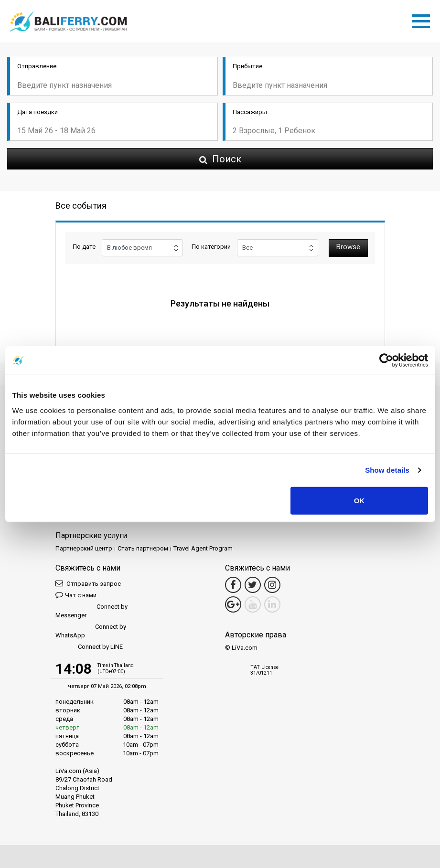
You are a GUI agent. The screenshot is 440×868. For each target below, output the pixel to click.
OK (360, 500)
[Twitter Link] (253, 585)
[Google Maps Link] (233, 604)
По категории (211, 247)
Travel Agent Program (203, 548)
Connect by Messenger (91, 611)
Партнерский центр (84, 548)
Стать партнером (143, 548)
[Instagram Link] (272, 585)
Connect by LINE (89, 647)
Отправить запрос (88, 583)
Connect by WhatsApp (91, 631)
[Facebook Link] (233, 585)
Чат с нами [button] (76, 595)
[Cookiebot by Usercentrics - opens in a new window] (386, 360)
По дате (84, 247)
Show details (387, 470)
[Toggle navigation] (423, 20)
